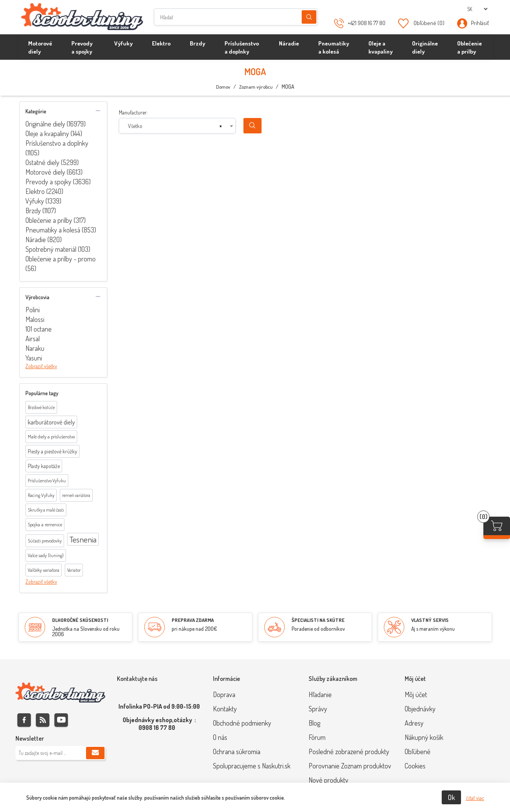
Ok (451, 797)
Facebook (24, 720)
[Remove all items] (221, 126)
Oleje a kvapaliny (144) (54, 133)
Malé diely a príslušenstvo (51, 436)
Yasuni (34, 358)
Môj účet (416, 694)
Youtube (61, 720)
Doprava (224, 694)
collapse (98, 111)
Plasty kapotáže (44, 466)
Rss (43, 720)
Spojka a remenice (45, 524)
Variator (74, 570)
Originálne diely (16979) (56, 124)
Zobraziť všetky (41, 366)
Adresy (414, 723)
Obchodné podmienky (242, 723)
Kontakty (225, 709)
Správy (318, 709)
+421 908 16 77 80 (366, 23)
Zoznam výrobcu (256, 87)
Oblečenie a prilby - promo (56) (61, 264)
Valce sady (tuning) (46, 555)
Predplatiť (95, 753)
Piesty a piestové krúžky (52, 451)
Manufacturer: (133, 112)
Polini (33, 310)
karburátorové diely (51, 422)
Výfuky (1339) (43, 201)
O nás (220, 737)
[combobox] (177, 126)
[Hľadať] (236, 17)
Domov (223, 87)
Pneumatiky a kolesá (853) (61, 230)
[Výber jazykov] (477, 9)
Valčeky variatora (44, 570)
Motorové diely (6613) (54, 172)
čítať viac (475, 798)
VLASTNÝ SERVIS (430, 620)
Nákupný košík (424, 737)
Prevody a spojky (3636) (58, 182)
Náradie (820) (44, 239)
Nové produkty (328, 780)
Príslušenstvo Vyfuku (47, 481)
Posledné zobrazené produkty (349, 751)
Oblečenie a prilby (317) (56, 220)
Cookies (415, 766)
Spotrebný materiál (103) (58, 249)
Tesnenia (83, 539)
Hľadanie (309, 17)
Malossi (35, 319)
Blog (314, 723)
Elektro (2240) (44, 191)
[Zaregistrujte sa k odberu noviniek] (60, 753)
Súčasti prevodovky (45, 541)
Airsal (33, 339)
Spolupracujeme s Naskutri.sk (252, 766)
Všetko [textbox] (135, 126)
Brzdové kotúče (41, 407)
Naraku (35, 348)
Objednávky (420, 709)
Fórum (317, 737)
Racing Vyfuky (41, 495)
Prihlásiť (480, 23)
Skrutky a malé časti (46, 510)
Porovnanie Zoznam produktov (350, 766)
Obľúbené (418, 751)
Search (252, 126)
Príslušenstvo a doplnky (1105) (57, 148)
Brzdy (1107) (41, 211)
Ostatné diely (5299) (52, 162)
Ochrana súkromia (237, 751)
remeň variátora (76, 495)
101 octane (39, 329)
